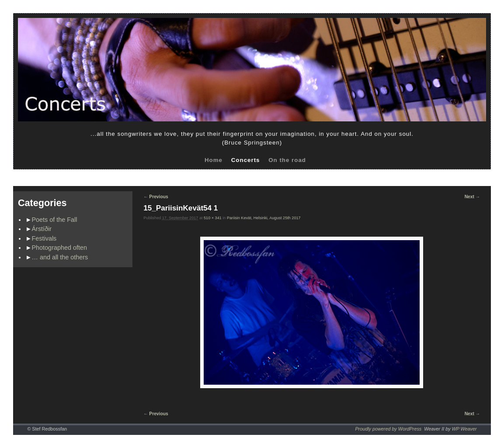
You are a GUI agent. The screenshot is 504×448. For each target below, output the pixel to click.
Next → (472, 197)
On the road (287, 160)
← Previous (156, 197)
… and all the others (60, 257)
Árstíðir (42, 229)
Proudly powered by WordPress (388, 429)
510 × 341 (213, 218)
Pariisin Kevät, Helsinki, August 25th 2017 (264, 218)
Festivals (44, 238)
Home (214, 160)
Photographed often (59, 248)
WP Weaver (464, 429)
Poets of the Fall (55, 220)
